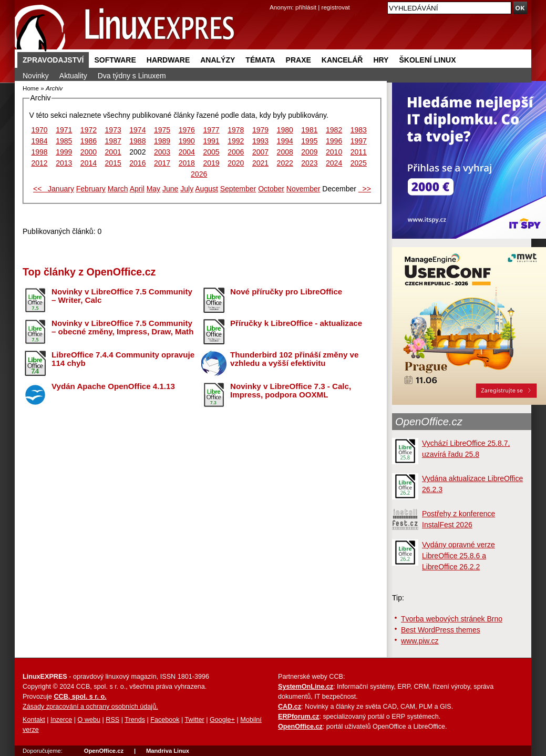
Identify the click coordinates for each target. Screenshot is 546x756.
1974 (137, 130)
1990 (187, 141)
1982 (334, 130)
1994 (285, 141)
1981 (309, 130)
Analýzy (218, 60)
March (118, 189)
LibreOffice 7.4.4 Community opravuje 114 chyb (123, 359)
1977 (211, 130)
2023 (309, 163)
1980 (285, 130)
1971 (64, 130)
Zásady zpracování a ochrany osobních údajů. (90, 707)
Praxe (298, 60)
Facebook (165, 720)
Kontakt (34, 720)
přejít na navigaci (273, 0)
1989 (162, 141)
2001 (113, 152)
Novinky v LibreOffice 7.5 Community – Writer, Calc (122, 296)
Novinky (36, 76)
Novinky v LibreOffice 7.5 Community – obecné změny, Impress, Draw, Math (122, 328)
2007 (260, 152)
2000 (89, 152)
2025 (359, 163)
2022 (285, 163)
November (303, 189)
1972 (89, 130)
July (187, 189)
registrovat (336, 7)
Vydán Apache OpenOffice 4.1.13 (113, 386)
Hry (381, 60)
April (137, 189)
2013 (64, 163)
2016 (137, 163)
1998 (39, 152)
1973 (113, 130)
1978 (236, 130)
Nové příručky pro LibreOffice (286, 292)
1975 (162, 130)
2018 (187, 163)
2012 (39, 163)
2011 (359, 152)
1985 (64, 141)
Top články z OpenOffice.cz (89, 272)
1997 (359, 141)
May (153, 189)
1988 (137, 141)
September (238, 189)
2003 (162, 152)
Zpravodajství (53, 60)
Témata (260, 60)
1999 (64, 152)
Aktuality (73, 76)
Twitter (195, 720)
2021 (260, 163)
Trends (135, 720)
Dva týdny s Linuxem (132, 76)
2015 (113, 163)
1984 (39, 141)
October (271, 189)
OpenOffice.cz (429, 422)
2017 (162, 163)
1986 (89, 141)
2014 (89, 163)
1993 (260, 141)
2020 (236, 163)
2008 (285, 152)
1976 (187, 130)
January (61, 189)
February (91, 189)
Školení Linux (427, 60)
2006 (236, 152)
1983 (359, 130)
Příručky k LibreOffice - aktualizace (296, 323)
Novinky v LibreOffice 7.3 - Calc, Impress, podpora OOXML (291, 391)
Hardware (168, 60)
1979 (260, 130)
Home (31, 88)
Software (115, 60)
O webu (89, 720)
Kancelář (342, 60)
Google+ (222, 720)
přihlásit (306, 7)
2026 (199, 174)
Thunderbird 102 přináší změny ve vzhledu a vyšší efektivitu (294, 359)
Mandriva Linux (168, 751)
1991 (211, 141)
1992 (236, 141)
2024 (334, 163)
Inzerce (61, 720)
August (207, 189)
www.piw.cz (420, 641)
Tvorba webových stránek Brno (452, 619)
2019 (211, 163)
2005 (211, 152)
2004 (187, 152)
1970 (39, 130)
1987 (113, 141)
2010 (334, 152)
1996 (334, 141)
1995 (309, 141)
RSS (112, 720)
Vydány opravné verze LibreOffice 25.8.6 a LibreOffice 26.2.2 (459, 556)
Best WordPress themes (441, 630)
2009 (309, 152)
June (170, 189)
